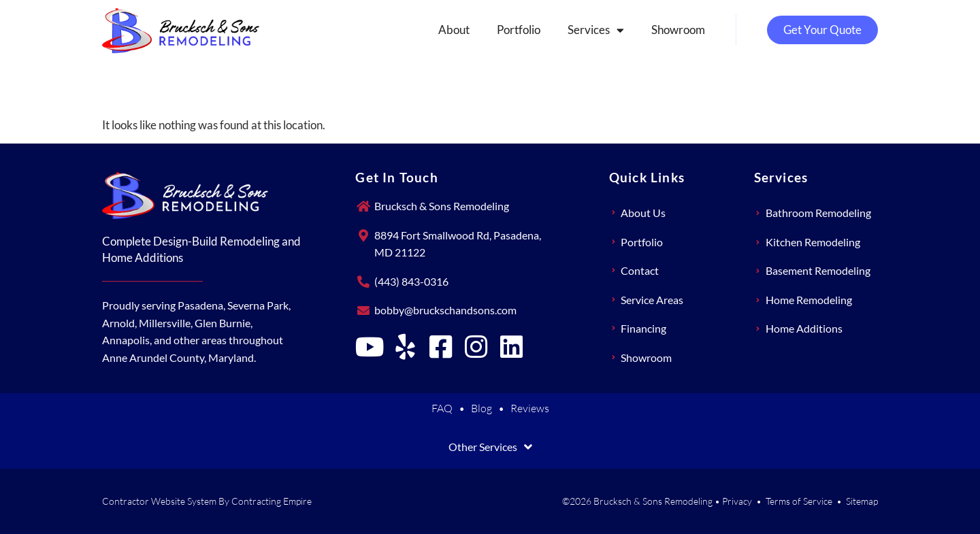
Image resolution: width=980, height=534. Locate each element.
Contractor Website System (159, 501)
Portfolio (519, 30)
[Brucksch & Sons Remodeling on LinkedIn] (511, 347)
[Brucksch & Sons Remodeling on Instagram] (476, 347)
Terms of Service (799, 501)
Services (596, 30)
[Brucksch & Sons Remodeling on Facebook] (440, 347)
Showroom (678, 30)
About (454, 30)
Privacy (737, 501)
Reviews (530, 408)
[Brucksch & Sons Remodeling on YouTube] (370, 347)
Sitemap (862, 501)
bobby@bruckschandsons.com (445, 310)
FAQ (442, 408)
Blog (481, 408)
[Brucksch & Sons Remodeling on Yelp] (405, 347)
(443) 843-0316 (411, 281)
